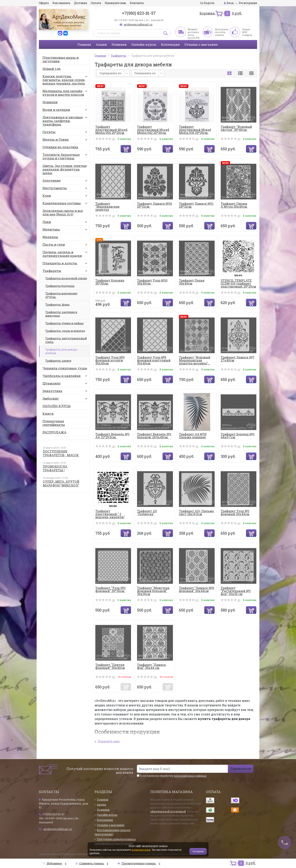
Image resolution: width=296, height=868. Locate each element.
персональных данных (190, 776)
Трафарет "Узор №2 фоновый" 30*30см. (110, 589)
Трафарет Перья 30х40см (192, 282)
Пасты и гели (66, 245)
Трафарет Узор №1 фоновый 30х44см (235, 512)
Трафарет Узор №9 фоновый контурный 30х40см (154, 360)
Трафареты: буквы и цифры (64, 323)
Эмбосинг (66, 399)
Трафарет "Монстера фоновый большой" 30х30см (153, 591)
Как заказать (61, 3)
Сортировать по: (111, 73)
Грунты (66, 133)
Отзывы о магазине (201, 44)
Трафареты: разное (58, 361)
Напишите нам (115, 3)
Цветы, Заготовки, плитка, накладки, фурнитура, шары (66, 169)
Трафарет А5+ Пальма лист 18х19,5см (196, 512)
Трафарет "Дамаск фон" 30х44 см (151, 666)
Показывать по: (145, 73)
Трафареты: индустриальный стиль (66, 340)
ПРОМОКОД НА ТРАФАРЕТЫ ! (55, 468)
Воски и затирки (66, 110)
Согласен (198, 851)
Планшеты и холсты (66, 264)
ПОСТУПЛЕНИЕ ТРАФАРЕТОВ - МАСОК (61, 453)
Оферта (44, 3)
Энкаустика (66, 392)
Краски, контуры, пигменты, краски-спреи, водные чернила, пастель (66, 80)
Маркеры (50, 237)
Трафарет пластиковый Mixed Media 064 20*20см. (111, 130)
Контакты (137, 3)
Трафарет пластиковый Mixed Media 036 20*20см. (195, 130)
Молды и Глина (66, 140)
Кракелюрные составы (66, 204)
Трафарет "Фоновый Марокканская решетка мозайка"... (195, 360)
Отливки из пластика (60, 147)
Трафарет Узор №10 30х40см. (152, 282)
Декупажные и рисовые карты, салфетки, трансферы (66, 121)
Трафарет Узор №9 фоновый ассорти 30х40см (110, 360)
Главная (84, 44)
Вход (229, 3)
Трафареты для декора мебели (61, 351)
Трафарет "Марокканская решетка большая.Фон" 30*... (110, 208)
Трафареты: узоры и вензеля (65, 331)
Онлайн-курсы (144, 44)
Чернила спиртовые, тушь (66, 369)
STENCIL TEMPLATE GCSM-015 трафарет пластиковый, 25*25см (238, 283)
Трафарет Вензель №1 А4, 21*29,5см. (112, 436)
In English (207, 3)
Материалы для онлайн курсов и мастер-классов (66, 93)
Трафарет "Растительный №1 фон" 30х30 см (236, 591)
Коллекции (170, 44)
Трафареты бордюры (60, 286)
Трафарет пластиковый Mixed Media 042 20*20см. (153, 130)
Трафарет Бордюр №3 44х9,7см (238, 436)
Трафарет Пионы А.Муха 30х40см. (234, 205)
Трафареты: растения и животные (61, 314)
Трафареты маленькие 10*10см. (61, 295)
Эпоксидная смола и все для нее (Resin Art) (63, 212)
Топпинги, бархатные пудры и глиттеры (66, 156)
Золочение (66, 181)
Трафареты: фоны (57, 305)
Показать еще (107, 741)
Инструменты (66, 189)
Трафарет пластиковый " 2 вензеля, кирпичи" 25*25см (110, 515)
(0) (105, 139)
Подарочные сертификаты (54, 423)
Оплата (96, 3)
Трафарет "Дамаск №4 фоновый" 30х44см (196, 589)
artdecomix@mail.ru (138, 24)
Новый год (52, 69)
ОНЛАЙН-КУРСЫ (57, 406)
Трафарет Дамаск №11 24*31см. (196, 205)
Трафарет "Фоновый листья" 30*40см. (236, 128)
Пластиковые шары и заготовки (61, 59)
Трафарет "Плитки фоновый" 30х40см (110, 666)
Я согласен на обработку (172, 776)
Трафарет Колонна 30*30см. (110, 282)
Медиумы (66, 230)
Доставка (81, 3)
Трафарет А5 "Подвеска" (147, 512)
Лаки (66, 223)
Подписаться (241, 769)
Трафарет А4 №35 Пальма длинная (193, 436)
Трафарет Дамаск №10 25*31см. (155, 205)
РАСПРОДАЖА (54, 432)
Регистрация (248, 3)
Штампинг (66, 384)
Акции (101, 44)
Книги (48, 414)
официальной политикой (168, 811)
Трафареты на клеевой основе (66, 278)
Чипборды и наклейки (66, 377)
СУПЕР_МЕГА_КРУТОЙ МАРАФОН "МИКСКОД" (61, 483)
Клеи (66, 196)
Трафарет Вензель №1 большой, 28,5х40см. (154, 436)
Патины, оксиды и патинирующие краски (66, 254)
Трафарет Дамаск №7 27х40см (238, 359)
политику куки (141, 850)
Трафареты (66, 272)
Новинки (119, 44)
